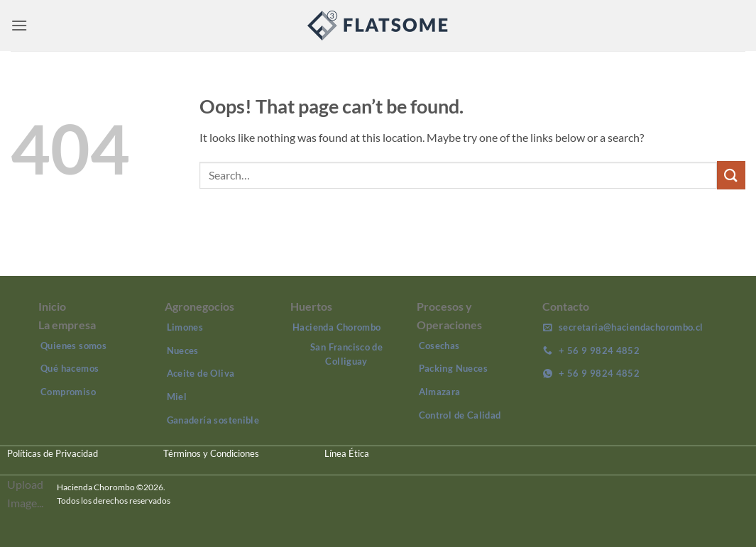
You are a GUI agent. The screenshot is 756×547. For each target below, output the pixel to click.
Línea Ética (347, 453)
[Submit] (731, 175)
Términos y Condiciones (211, 453)
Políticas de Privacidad (53, 453)
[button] (19, 25)
